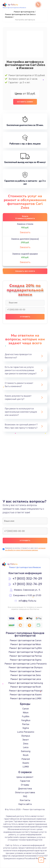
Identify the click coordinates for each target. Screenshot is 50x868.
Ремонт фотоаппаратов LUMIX (26, 698)
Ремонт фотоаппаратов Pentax (26, 656)
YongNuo (26, 720)
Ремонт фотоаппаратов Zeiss (26, 675)
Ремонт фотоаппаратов (24, 12)
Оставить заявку (25, 102)
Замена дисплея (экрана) (25, 239)
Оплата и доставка (25, 792)
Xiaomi (26, 763)
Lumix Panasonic (26, 732)
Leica (26, 747)
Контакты (25, 800)
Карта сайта (25, 804)
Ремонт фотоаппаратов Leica (26, 679)
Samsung (26, 751)
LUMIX (26, 767)
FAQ (25, 796)
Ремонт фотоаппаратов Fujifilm (26, 648)
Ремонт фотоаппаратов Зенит (26, 671)
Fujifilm (26, 716)
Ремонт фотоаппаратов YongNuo (26, 652)
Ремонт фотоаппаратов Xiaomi (26, 695)
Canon (26, 709)
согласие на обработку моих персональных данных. (25, 549)
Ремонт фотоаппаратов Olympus (26, 667)
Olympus (26, 736)
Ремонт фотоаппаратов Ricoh (26, 687)
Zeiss (26, 744)
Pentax (26, 724)
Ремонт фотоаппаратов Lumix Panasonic (26, 664)
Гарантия (25, 781)
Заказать (25, 232)
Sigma (26, 728)
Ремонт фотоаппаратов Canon (26, 640)
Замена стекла (25, 224)
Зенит (26, 740)
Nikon (26, 713)
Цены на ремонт (25, 777)
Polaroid (26, 759)
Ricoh (26, 755)
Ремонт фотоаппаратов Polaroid (26, 691)
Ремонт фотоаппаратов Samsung (26, 683)
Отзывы (25, 785)
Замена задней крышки (25, 254)
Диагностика (25, 789)
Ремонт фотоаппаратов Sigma (26, 660)
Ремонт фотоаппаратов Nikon (26, 644)
